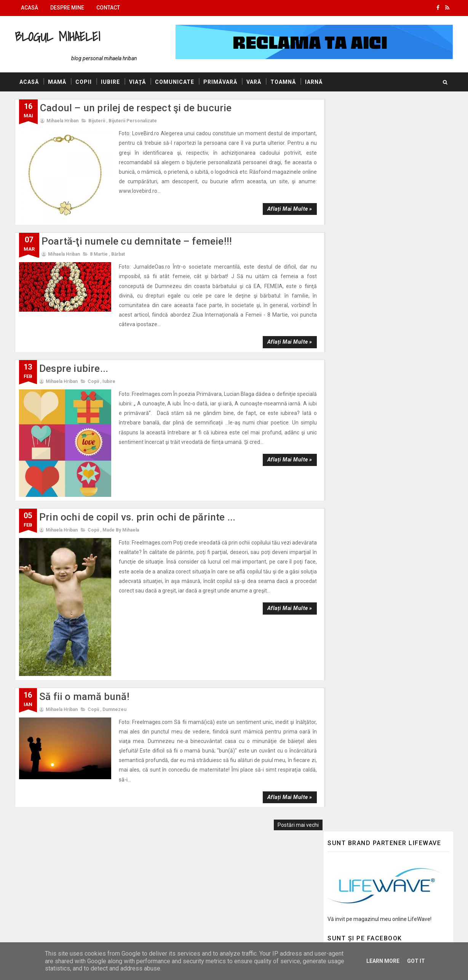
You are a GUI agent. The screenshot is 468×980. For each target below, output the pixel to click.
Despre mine (68, 8)
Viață (138, 82)
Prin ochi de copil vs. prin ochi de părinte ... (138, 489)
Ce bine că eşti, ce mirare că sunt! (403, 649)
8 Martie (99, 246)
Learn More (383, 961)
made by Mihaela (121, 502)
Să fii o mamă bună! (85, 656)
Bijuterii (97, 121)
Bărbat (118, 246)
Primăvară (221, 82)
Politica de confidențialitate (360, 868)
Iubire (111, 82)
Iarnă (314, 82)
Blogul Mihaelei (58, 36)
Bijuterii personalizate (133, 121)
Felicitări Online (346, 775)
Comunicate (175, 82)
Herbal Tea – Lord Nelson (394, 319)
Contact (109, 8)
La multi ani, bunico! (387, 588)
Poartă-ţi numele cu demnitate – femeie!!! (137, 233)
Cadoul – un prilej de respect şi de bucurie (136, 108)
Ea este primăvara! (386, 258)
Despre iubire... (74, 351)
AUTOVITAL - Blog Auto (356, 754)
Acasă (30, 8)
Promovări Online (348, 764)
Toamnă (284, 82)
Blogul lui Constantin (353, 743)
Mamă (58, 82)
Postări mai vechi (294, 775)
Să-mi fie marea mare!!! (392, 288)
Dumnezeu (115, 669)
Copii (84, 82)
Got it (416, 961)
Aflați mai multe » (285, 199)
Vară (254, 82)
